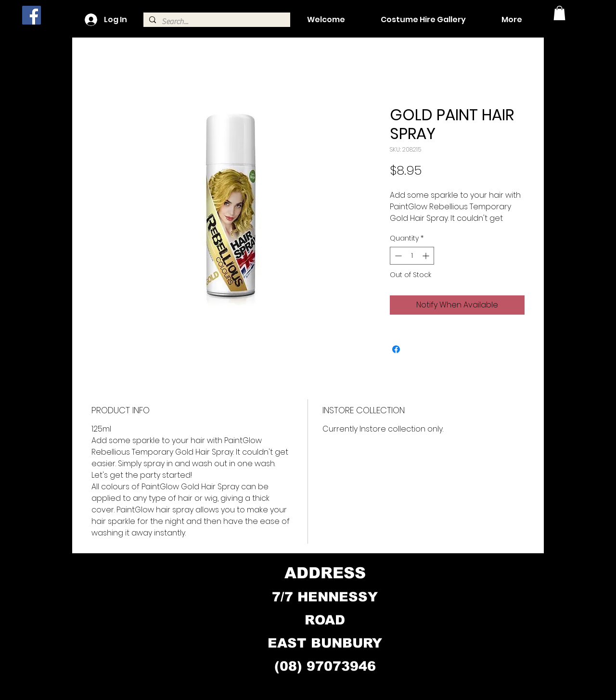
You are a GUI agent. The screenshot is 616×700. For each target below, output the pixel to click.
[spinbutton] (412, 256)
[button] (559, 13)
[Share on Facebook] (396, 349)
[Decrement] (397, 256)
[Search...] (216, 22)
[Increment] (427, 256)
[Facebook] (32, 15)
